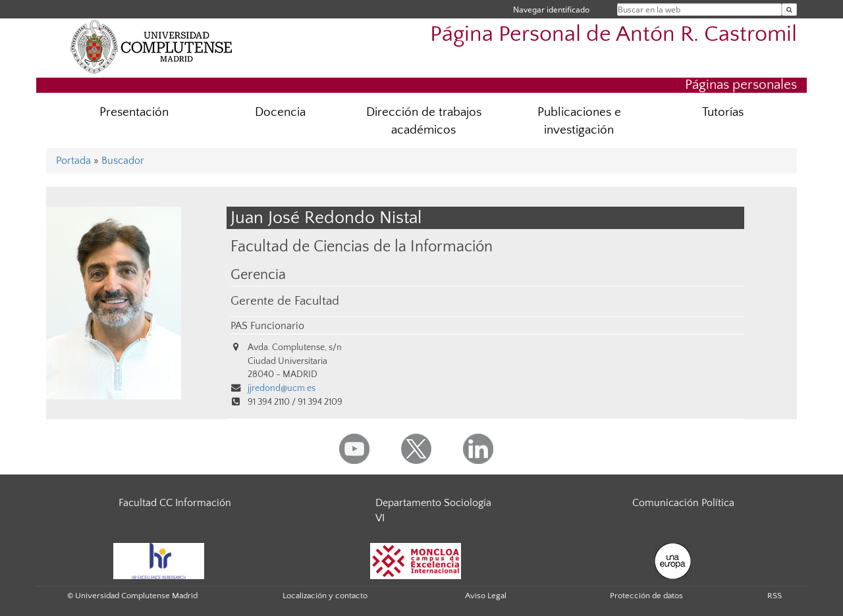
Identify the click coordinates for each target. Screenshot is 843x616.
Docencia (280, 112)
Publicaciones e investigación (579, 121)
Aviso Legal (486, 596)
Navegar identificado (551, 10)
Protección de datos (646, 596)
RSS (775, 596)
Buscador (123, 161)
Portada (73, 161)
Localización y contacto (325, 596)
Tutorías (723, 112)
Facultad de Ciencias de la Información (362, 246)
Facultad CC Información (175, 503)
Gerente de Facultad (285, 301)
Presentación (134, 112)
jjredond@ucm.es (282, 388)
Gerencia (258, 275)
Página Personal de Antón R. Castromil (613, 35)
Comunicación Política (683, 503)
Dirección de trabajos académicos (424, 121)
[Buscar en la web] (789, 10)
